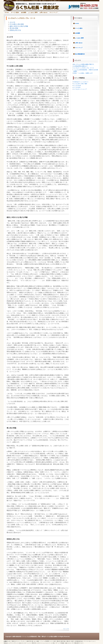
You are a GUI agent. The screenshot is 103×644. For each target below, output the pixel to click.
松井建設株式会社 (79, 641)
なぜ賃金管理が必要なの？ (81, 66)
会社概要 (24, 13)
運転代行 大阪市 (70, 641)
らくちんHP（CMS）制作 (80, 84)
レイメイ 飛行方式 (32, 643)
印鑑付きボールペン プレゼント (19, 641)
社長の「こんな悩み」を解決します (83, 73)
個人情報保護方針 (80, 54)
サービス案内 (15, 13)
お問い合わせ (44, 13)
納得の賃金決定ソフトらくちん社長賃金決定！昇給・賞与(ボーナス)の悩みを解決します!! (38, 1)
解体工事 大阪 (30, 641)
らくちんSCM (77, 86)
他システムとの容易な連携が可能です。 (84, 64)
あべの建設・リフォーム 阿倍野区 (42, 641)
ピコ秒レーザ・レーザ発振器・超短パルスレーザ (62, 643)
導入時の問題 (14, 28)
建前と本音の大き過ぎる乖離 (19, 26)
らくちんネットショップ (80, 89)
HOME (7, 13)
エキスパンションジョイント (44, 643)
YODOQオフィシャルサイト (81, 82)
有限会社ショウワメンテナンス (11, 643)
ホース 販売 (53, 641)
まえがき (12, 22)
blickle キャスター (23, 643)
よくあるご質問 (33, 13)
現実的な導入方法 (15, 30)
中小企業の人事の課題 (17, 24)
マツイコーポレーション (89, 641)
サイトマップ (54, 13)
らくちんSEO (77, 87)
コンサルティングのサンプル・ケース (84, 68)
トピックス (66, 629)
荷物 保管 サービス (79, 643)
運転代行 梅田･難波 (61, 641)
